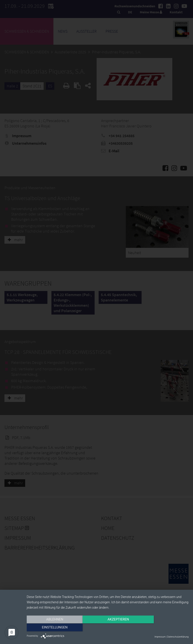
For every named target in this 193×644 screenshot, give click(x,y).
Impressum (160, 637)
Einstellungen (164, 628)
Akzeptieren (108, 628)
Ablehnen (51, 628)
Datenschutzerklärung (178, 637)
